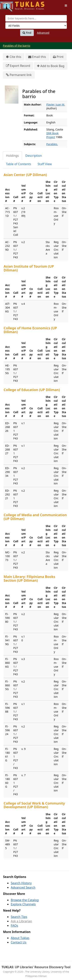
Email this (37, 57)
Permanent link (19, 75)
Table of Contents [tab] (19, 164)
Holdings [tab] (12, 156)
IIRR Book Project (52, 135)
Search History (21, 883)
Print (58, 57)
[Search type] (36, 26)
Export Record (18, 66)
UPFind (10, 5)
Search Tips (19, 917)
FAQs (14, 926)
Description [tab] (34, 156)
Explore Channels (23, 904)
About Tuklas (20, 938)
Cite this (14, 57)
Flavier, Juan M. (56, 104)
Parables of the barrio (17, 46)
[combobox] (36, 18)
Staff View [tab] (45, 164)
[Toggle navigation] (66, 6)
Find (27, 33)
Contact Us (19, 942)
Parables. (52, 144)
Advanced (43, 33)
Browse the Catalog (25, 900)
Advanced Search (23, 887)
